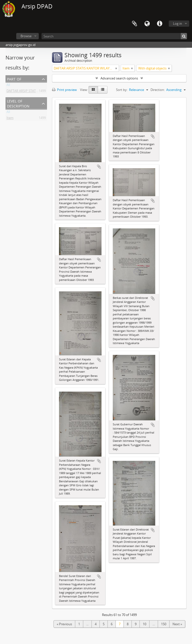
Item (10, 119)
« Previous (64, 624)
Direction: (158, 90)
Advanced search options (119, 78)
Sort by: (122, 90)
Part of (14, 79)
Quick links (159, 24)
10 (144, 624)
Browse (26, 36)
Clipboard (134, 24)
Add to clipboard (99, 167)
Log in (177, 23)
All (8, 86)
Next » (177, 624)
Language (147, 24)
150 (164, 624)
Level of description (18, 103)
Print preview (64, 90)
